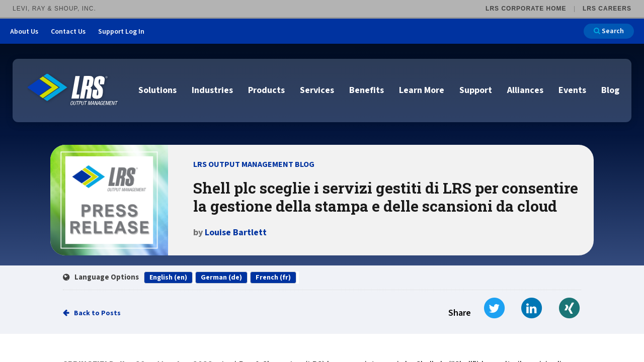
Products (266, 90)
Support (476, 90)
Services (317, 90)
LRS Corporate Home (526, 9)
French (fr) (273, 278)
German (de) (221, 278)
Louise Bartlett (236, 233)
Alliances (525, 90)
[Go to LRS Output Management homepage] (73, 90)
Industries (212, 90)
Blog (610, 90)
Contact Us (68, 32)
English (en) (168, 278)
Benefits (367, 90)
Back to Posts (97, 313)
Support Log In (121, 32)
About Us (24, 32)
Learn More (422, 90)
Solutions (157, 90)
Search (609, 31)
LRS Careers (607, 9)
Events (572, 90)
